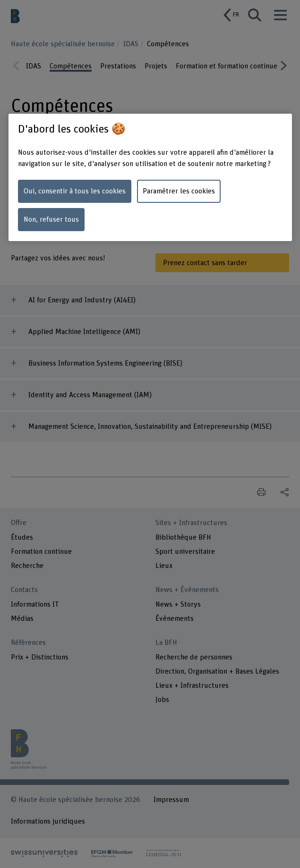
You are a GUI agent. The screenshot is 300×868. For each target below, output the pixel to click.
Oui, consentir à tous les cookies (75, 191)
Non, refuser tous (51, 219)
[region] (150, 177)
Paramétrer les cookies (179, 191)
